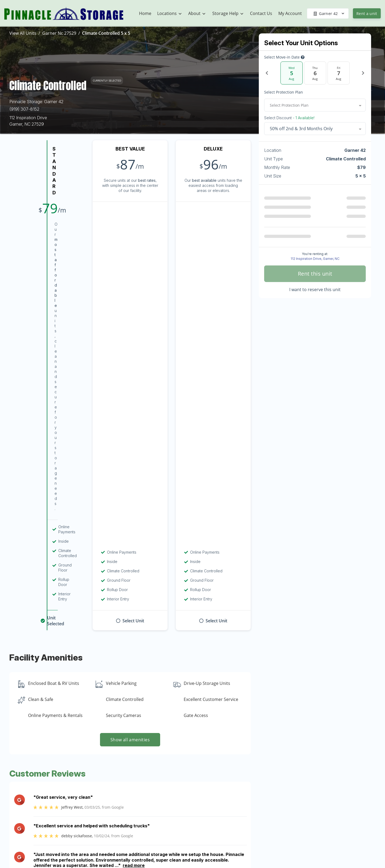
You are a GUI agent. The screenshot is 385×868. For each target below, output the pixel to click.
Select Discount (289, 118)
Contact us (273, 714)
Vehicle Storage (312, 797)
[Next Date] (363, 73)
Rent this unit (315, 274)
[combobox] (315, 105)
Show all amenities (130, 396)
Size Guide (307, 859)
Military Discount (313, 818)
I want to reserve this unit (315, 290)
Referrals (306, 828)
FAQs (302, 839)
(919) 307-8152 (24, 109)
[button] (37, 806)
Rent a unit (367, 13)
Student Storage (313, 807)
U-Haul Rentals (312, 786)
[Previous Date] (267, 73)
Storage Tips (309, 849)
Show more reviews (130, 554)
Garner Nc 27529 (59, 33)
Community (244, 807)
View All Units (23, 33)
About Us (242, 797)
